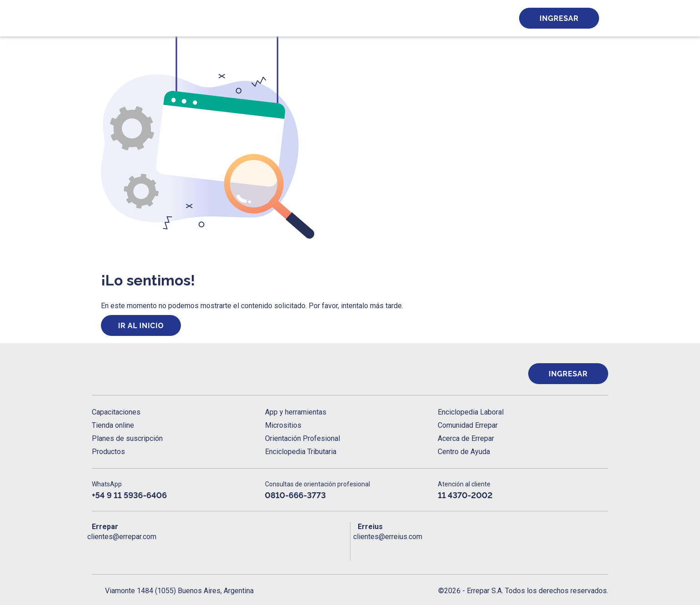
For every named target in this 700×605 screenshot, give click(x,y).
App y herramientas (296, 412)
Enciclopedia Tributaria (301, 452)
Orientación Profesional (302, 438)
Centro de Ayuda (464, 452)
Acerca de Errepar (466, 438)
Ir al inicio (141, 326)
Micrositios (283, 425)
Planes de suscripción (127, 438)
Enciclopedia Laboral (471, 412)
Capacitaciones (116, 412)
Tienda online (113, 425)
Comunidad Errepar (468, 425)
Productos (108, 452)
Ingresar (559, 18)
